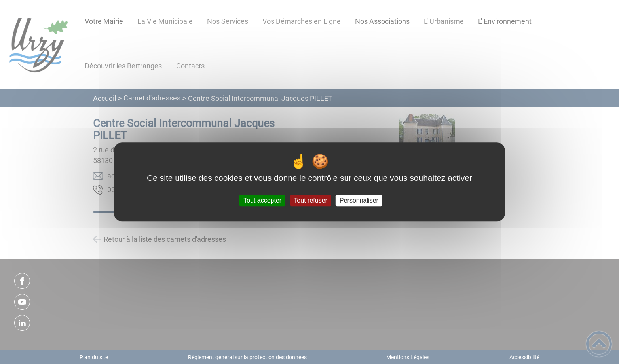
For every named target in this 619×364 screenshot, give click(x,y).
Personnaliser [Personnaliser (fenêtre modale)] (359, 200)
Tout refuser (310, 200)
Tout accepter (262, 200)
